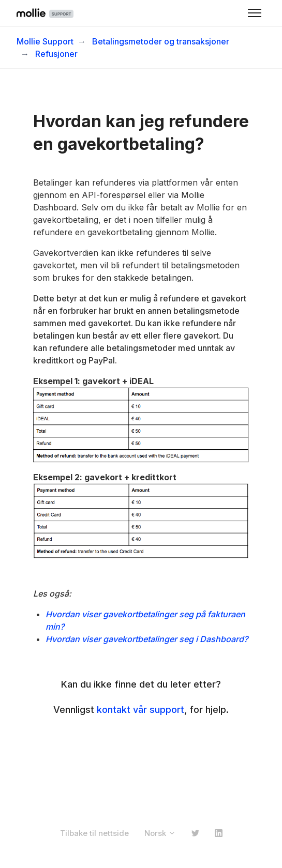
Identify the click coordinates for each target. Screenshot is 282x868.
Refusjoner (56, 54)
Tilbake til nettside (94, 833)
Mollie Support (45, 41)
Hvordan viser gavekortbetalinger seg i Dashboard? (147, 639)
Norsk (160, 833)
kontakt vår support (140, 710)
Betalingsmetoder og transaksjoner (161, 41)
